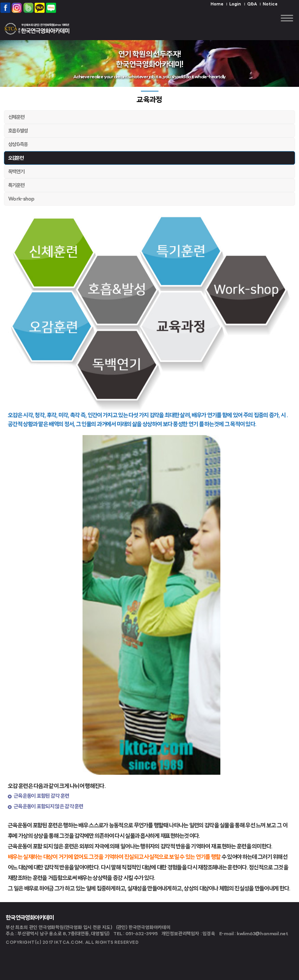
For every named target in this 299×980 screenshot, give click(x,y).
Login (235, 4)
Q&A (252, 4)
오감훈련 (16, 158)
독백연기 (16, 172)
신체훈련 (16, 117)
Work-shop (21, 199)
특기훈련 (16, 186)
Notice (270, 4)
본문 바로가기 (0, 0)
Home (217, 4)
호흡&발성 (18, 131)
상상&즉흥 (18, 145)
